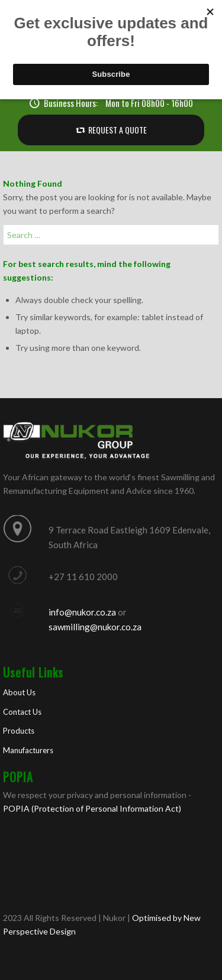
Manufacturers (28, 750)
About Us (19, 692)
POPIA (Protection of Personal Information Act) (92, 808)
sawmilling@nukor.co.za (95, 627)
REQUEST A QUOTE (118, 130)
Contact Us (22, 712)
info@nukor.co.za (82, 612)
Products (19, 731)
